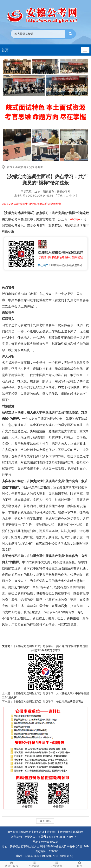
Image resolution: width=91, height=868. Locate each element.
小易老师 (34, 864)
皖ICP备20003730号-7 (62, 837)
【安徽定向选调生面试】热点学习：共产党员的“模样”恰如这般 (50, 646)
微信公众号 (11, 864)
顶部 (80, 864)
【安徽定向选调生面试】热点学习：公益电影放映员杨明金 (48, 701)
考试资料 (21, 167)
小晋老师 (57, 864)
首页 (5, 50)
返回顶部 (45, 821)
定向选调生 (36, 167)
